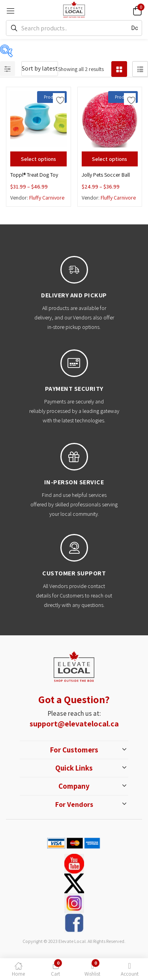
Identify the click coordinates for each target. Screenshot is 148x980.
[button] (136, 10)
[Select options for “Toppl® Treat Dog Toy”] (38, 159)
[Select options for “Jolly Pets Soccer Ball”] (110, 159)
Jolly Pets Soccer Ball (106, 175)
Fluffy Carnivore (47, 198)
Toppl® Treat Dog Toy (34, 175)
